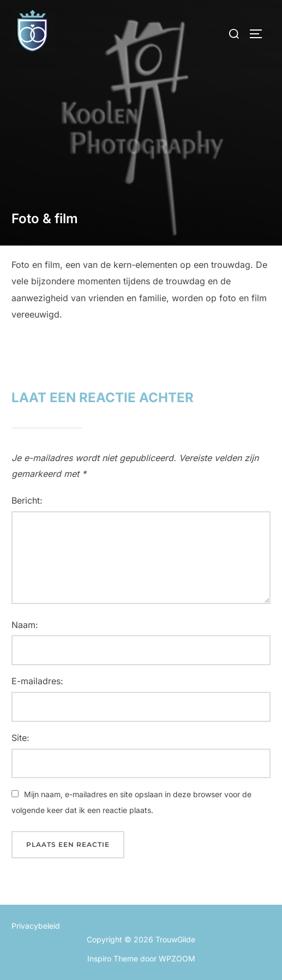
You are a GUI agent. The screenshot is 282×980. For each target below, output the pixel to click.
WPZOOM (177, 958)
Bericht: (27, 500)
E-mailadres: (37, 681)
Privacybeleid (36, 926)
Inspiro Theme (113, 958)
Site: (20, 738)
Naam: (25, 625)
